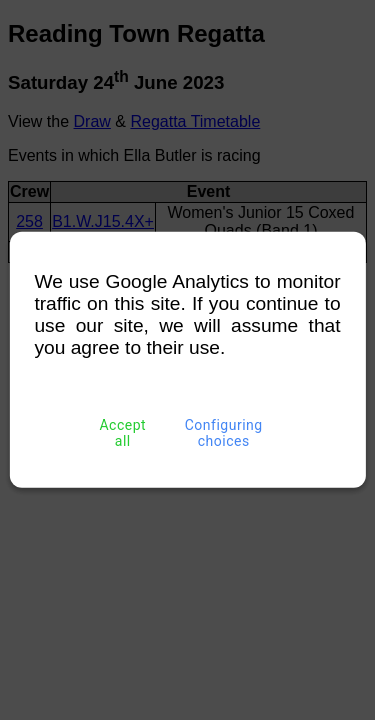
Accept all (123, 433)
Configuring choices (223, 433)
